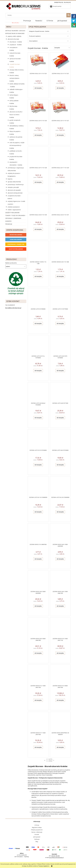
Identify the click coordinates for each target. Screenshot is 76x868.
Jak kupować (37, 837)
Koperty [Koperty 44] (10, 179)
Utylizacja (37, 839)
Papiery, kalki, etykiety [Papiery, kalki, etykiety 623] (14, 36)
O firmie (37, 825)
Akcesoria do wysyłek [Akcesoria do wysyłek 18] (14, 190)
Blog (37, 842)
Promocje (9, 224)
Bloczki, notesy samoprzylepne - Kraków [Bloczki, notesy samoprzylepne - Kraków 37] (15, 78)
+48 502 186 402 (55, 856)
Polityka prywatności (37, 830)
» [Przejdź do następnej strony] (54, 760)
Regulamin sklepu (37, 827)
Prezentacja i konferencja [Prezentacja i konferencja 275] (16, 185)
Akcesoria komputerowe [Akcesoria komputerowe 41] (15, 193)
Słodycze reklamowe (16, 249)
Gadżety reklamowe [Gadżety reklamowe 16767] (12, 213)
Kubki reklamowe (16, 239)
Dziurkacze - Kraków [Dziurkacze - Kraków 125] (16, 42)
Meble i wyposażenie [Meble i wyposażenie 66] (14, 210)
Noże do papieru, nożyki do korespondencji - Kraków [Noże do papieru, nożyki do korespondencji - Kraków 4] (17, 145)
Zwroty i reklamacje (37, 832)
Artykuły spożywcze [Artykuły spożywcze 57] (14, 207)
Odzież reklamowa (16, 235)
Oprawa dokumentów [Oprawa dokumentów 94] (14, 182)
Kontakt (37, 834)
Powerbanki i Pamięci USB (16, 244)
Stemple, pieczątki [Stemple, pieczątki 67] (13, 187)
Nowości (8, 221)
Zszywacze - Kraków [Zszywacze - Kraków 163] (16, 45)
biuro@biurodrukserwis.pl (56, 857)
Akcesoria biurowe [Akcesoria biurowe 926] (13, 39)
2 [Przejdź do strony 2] (51, 760)
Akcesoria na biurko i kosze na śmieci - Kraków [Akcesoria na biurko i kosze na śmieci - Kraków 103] (16, 115)
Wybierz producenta (11, 263)
